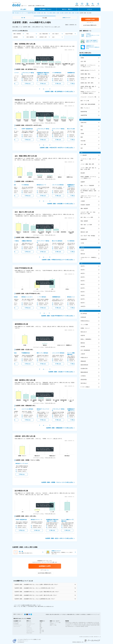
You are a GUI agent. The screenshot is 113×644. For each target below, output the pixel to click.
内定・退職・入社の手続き (86, 624)
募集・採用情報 (17, 34)
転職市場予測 (70, 626)
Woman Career (29, 633)
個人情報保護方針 (21, 642)
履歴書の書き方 (75, 623)
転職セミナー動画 (53, 625)
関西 (40, 629)
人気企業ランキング (70, 625)
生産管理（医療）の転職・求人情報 (72, 13)
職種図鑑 (82, 626)
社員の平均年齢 (69, 34)
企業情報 (86, 626)
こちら (47, 570)
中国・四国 (42, 630)
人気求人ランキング (66, 18)
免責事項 (89, 614)
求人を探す (23, 9)
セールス (28, 626)
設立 (53, 37)
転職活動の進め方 (69, 623)
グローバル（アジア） (31, 632)
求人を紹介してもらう (45, 9)
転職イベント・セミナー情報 (55, 623)
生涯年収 (80, 625)
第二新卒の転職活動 (96, 624)
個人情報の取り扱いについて (23, 641)
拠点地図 (86, 637)
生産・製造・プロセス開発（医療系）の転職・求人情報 (52, 13)
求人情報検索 (16, 624)
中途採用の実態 (93, 625)
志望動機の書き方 (90, 623)
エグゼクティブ (29, 630)
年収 (28, 34)
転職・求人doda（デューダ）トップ (20, 13)
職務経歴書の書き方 (83, 623)
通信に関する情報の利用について (56, 614)
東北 (40, 624)
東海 (40, 626)
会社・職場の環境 (44, 34)
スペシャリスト (29, 629)
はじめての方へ (16, 623)
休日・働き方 (55, 34)
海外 (40, 633)
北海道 (41, 623)
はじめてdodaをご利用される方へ (45, 573)
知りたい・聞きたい (68, 9)
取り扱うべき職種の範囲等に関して (69, 614)
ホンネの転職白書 (77, 626)
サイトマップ (94, 614)
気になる (22, 84)
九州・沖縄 (42, 632)
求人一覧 (23, 18)
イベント (90, 9)
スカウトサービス (17, 626)
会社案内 (81, 637)
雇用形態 (16, 37)
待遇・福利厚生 (30, 37)
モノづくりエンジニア (31, 624)
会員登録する (45, 566)
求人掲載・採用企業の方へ (95, 637)
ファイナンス (29, 628)
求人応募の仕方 (71, 624)
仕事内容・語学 (43, 37)
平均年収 (76, 625)
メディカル (29, 625)
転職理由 (84, 625)
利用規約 (47, 614)
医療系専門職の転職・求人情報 (34, 13)
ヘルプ (98, 614)
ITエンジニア (29, 623)
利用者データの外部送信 (81, 614)
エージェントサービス (18, 625)
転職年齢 (88, 625)
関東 (40, 625)
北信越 (41, 628)
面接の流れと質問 (77, 624)
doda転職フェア (53, 624)
